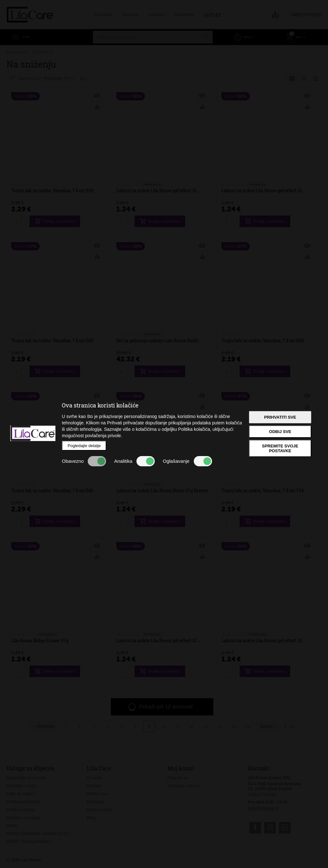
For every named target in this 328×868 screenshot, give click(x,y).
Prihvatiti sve (280, 417)
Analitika (134, 461)
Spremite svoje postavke (280, 448)
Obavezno (84, 461)
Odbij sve (280, 432)
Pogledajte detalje (84, 446)
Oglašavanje (187, 461)
